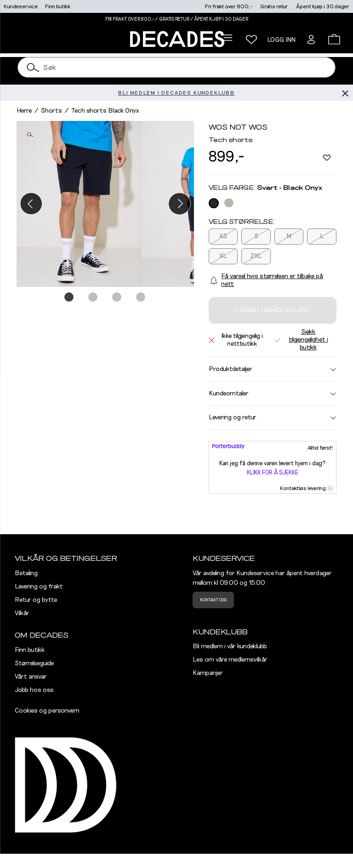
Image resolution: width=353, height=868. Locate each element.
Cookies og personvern (47, 711)
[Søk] (33, 67)
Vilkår (22, 613)
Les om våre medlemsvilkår (230, 660)
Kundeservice (21, 6)
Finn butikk (58, 6)
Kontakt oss (213, 600)
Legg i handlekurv (272, 310)
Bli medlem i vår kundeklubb (230, 646)
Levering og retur (273, 417)
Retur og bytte (36, 600)
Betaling (26, 573)
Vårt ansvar (31, 677)
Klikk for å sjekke (273, 473)
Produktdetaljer (273, 369)
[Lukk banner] (345, 93)
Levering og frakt (39, 587)
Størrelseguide (34, 663)
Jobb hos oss (34, 690)
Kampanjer (208, 673)
